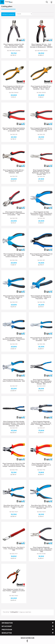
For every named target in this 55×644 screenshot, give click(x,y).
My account (7, 626)
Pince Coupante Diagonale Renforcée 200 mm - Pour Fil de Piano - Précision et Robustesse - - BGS (41, 424)
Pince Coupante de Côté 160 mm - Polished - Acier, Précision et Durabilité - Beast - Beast (14, 88)
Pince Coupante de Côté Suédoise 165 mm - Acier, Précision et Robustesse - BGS (14, 297)
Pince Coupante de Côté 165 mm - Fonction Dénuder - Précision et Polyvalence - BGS (41, 297)
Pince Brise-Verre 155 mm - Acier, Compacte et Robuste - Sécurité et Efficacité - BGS (41, 507)
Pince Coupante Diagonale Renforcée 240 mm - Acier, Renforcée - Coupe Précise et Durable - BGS (41, 172)
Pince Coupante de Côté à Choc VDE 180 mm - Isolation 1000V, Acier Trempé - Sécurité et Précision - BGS (14, 465)
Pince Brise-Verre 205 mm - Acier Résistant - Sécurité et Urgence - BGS (14, 507)
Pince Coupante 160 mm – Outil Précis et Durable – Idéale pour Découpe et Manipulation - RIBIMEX (41, 46)
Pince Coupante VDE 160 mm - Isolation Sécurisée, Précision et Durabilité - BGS (41, 465)
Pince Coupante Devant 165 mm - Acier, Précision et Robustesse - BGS (14, 380)
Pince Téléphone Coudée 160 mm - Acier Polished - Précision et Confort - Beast (14, 591)
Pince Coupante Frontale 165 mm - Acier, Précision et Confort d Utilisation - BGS (14, 172)
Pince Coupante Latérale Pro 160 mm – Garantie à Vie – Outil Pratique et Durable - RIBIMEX (14, 46)
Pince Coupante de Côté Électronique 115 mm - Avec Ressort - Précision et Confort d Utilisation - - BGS (41, 214)
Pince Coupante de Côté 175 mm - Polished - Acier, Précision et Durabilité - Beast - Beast (41, 88)
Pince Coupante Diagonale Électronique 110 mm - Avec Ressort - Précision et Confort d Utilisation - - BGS (41, 549)
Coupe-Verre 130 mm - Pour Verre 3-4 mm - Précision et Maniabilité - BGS (14, 549)
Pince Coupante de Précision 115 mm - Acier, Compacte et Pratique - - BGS (41, 255)
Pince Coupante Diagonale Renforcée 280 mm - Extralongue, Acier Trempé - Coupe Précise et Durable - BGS (41, 382)
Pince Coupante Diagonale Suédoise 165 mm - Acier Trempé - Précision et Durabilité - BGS (14, 130)
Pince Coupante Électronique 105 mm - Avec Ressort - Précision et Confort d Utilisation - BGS (14, 255)
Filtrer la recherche (8, 14)
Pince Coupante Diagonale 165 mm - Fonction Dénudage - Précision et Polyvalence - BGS (41, 130)
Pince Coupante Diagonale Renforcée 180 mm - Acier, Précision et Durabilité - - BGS (14, 213)
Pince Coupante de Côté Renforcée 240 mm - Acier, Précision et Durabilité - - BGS (41, 339)
